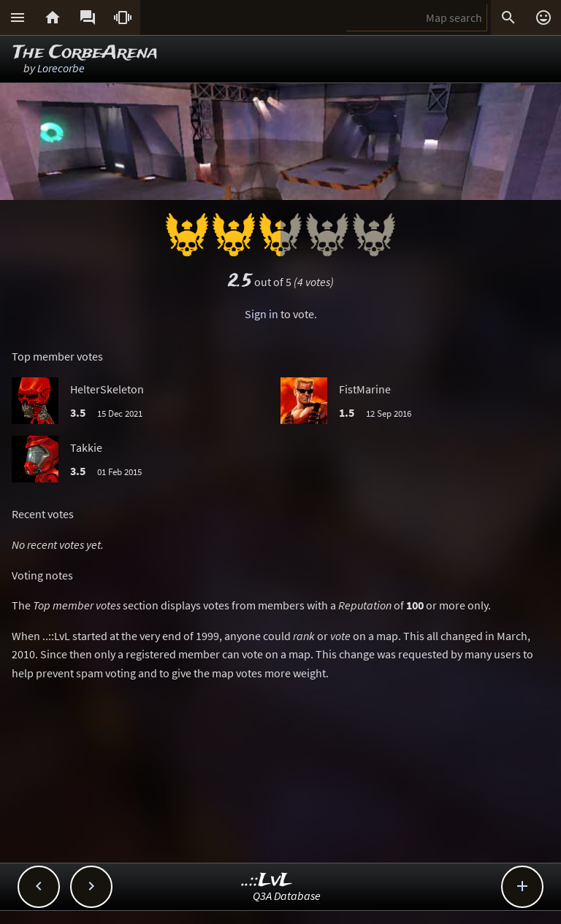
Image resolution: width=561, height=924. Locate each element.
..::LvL (267, 881)
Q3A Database (287, 896)
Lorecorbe (61, 68)
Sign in (262, 314)
